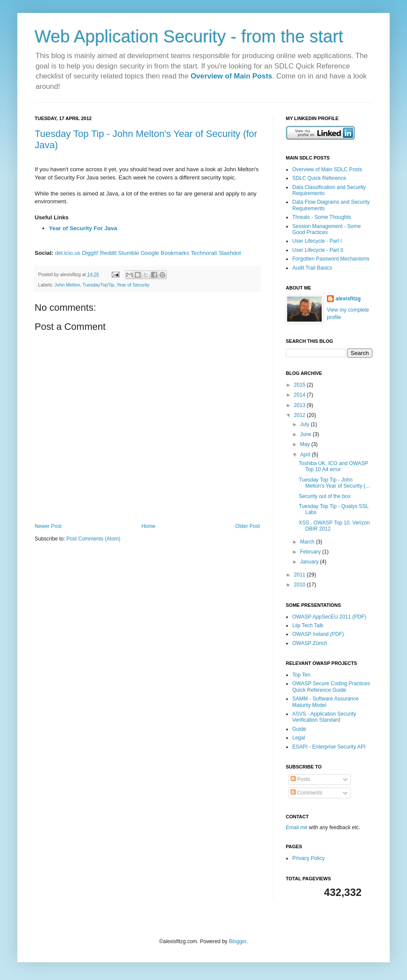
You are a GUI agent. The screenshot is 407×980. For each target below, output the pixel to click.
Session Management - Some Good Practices (326, 229)
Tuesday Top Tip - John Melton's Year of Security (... (334, 483)
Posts (300, 779)
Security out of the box (325, 496)
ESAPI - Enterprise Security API (329, 747)
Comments (306, 793)
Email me (297, 827)
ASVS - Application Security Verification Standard (324, 717)
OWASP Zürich (310, 643)
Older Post (247, 526)
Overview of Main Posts (231, 76)
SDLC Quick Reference (319, 178)
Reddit (108, 253)
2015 (300, 385)
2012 (300, 415)
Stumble (129, 253)
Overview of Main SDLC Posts (327, 169)
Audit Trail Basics (312, 268)
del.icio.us (68, 253)
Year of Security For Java (83, 228)
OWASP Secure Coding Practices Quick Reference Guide (331, 687)
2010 (300, 585)
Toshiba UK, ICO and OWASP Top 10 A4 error (333, 466)
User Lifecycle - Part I (317, 241)
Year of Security (133, 285)
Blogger (237, 941)
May (306, 444)
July (305, 424)
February (311, 552)
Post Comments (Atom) (93, 539)
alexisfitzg (348, 299)
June (306, 434)
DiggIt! (90, 253)
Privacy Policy (308, 858)
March (308, 542)
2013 (300, 405)
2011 (300, 575)
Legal (299, 738)
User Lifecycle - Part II (318, 250)
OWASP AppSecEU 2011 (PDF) (329, 617)
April (306, 455)
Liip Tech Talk (308, 625)
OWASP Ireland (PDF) (318, 634)
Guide (299, 729)
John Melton (67, 285)
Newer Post (48, 526)
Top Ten (301, 675)
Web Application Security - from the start (189, 36)
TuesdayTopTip (98, 285)
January (310, 562)
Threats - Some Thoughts (322, 217)
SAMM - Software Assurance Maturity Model (325, 702)
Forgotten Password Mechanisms (331, 259)
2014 (300, 395)
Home (149, 526)
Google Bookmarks (165, 253)
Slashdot (230, 253)
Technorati (204, 253)
